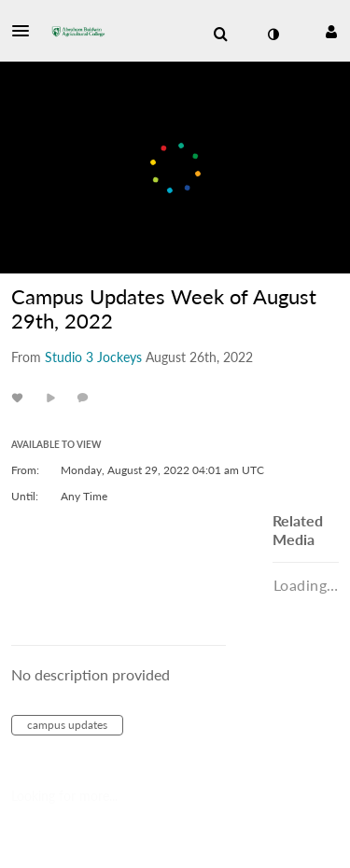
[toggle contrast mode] (273, 35)
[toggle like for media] (20, 397)
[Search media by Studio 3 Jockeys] (93, 357)
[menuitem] (220, 35)
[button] (26, 31)
